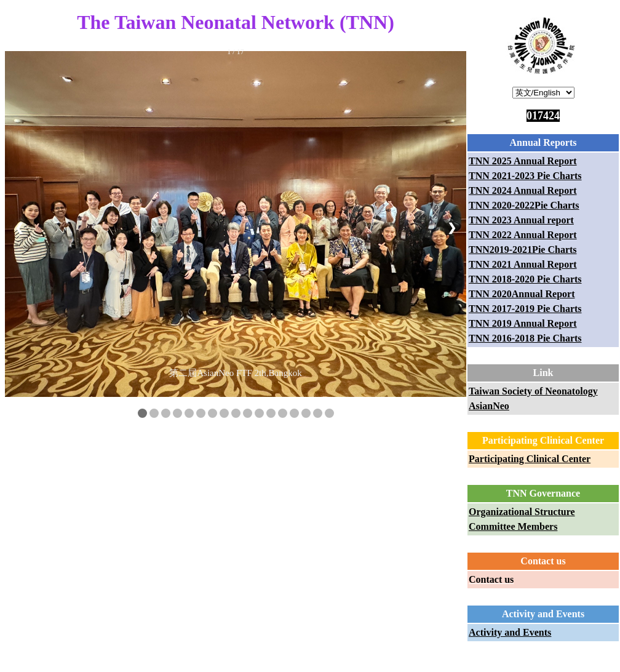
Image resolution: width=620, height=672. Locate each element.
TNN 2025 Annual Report (523, 161)
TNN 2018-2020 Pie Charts (525, 279)
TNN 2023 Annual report (521, 220)
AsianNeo (489, 406)
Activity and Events (510, 632)
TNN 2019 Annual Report (523, 323)
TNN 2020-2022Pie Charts (524, 205)
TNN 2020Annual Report (522, 294)
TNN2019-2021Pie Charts (523, 250)
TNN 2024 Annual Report (523, 190)
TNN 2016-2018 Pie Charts (525, 338)
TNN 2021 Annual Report (523, 264)
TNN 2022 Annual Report (523, 235)
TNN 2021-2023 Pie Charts (525, 176)
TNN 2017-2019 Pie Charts (525, 309)
